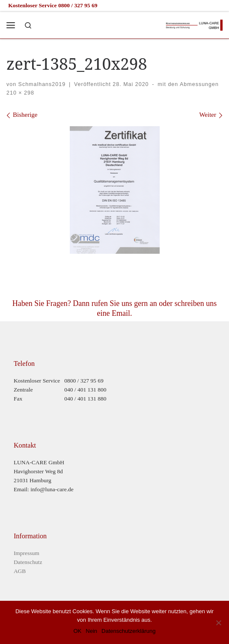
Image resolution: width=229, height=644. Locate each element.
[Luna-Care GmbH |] (194, 24)
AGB (20, 571)
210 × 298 (20, 93)
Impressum (27, 553)
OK (77, 631)
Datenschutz (28, 562)
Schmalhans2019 (42, 84)
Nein (91, 631)
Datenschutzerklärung (128, 631)
